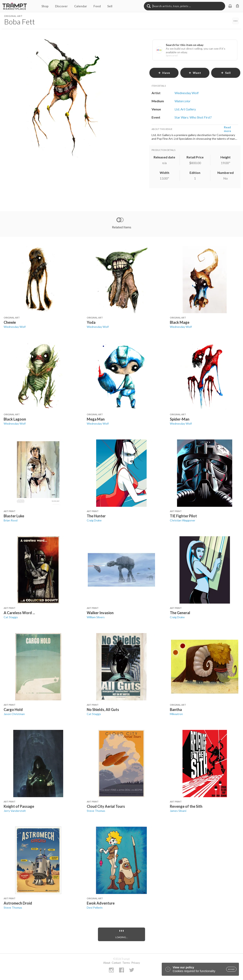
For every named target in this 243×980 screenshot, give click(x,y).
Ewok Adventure (101, 903)
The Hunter (96, 516)
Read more (227, 129)
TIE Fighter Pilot (183, 516)
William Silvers (96, 617)
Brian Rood (11, 520)
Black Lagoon (15, 419)
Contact (116, 963)
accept (231, 969)
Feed (97, 6)
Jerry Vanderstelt (15, 811)
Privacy (136, 963)
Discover (61, 6)
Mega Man (96, 419)
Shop (45, 6)
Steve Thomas (96, 811)
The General (180, 613)
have (164, 73)
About (107, 963)
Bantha (176, 710)
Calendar (81, 6)
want (195, 73)
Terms (126, 963)
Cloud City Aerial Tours (106, 806)
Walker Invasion (100, 613)
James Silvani (178, 811)
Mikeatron (176, 714)
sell (226, 73)
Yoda (91, 322)
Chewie (10, 322)
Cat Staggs (11, 617)
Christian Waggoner (183, 520)
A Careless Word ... (19, 613)
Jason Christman (14, 714)
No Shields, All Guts (103, 710)
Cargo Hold (13, 710)
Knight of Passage (19, 806)
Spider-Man (180, 419)
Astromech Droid (18, 903)
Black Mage (180, 322)
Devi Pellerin (95, 908)
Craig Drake (94, 520)
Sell (110, 6)
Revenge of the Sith (186, 806)
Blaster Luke (14, 516)
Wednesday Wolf (15, 327)
